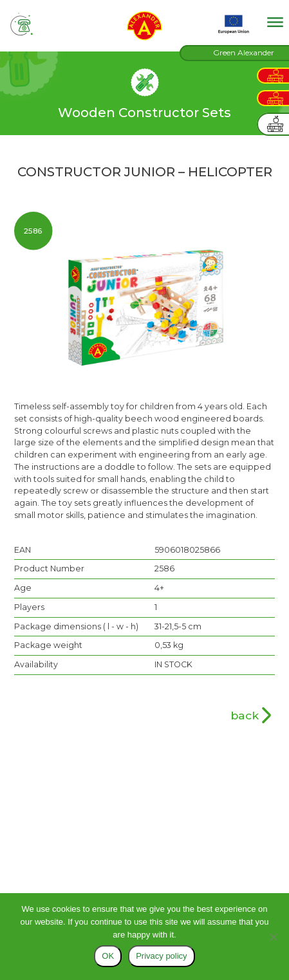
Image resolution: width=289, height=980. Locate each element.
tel (22, 24)
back (245, 715)
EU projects (234, 24)
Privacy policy (161, 956)
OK (108, 956)
